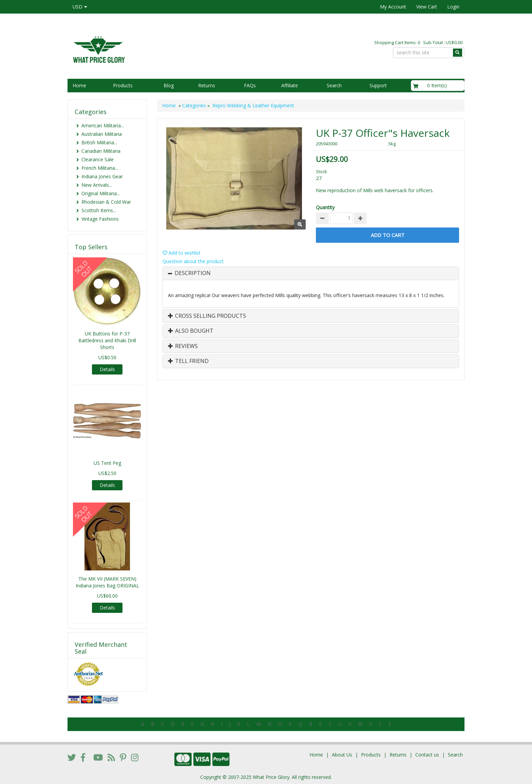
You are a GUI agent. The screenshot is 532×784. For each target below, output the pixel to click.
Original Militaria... (101, 193)
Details (107, 369)
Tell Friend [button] (188, 361)
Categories (194, 105)
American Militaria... (103, 125)
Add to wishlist (182, 253)
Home (79, 85)
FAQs (250, 85)
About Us (342, 755)
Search (334, 85)
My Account (393, 7)
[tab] (311, 273)
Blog (169, 85)
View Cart (427, 7)
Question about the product (193, 261)
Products (123, 85)
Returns (207, 85)
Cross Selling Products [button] (207, 316)
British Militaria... (99, 142)
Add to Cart (388, 235)
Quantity (325, 207)
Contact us (427, 755)
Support (378, 85)
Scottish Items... (99, 210)
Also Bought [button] (191, 331)
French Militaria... (100, 168)
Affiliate (290, 85)
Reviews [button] (183, 346)
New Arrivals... (97, 185)
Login (453, 7)
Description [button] (193, 273)
